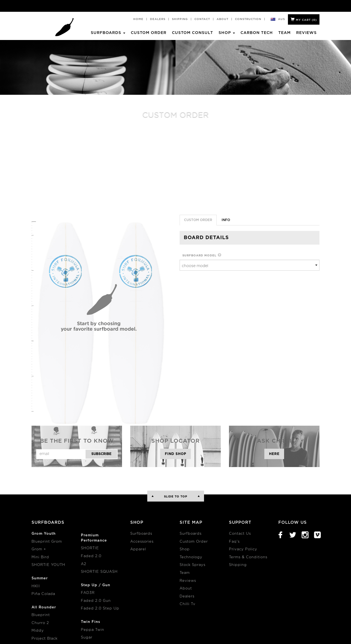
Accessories (142, 542)
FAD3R (88, 593)
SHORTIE (90, 548)
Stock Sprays (193, 565)
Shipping (180, 19)
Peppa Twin (93, 630)
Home (138, 19)
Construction (248, 19)
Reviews (306, 33)
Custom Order (149, 33)
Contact (202, 19)
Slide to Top (176, 497)
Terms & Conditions (248, 557)
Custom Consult (193, 33)
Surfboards (141, 534)
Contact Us (240, 534)
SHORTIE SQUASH (99, 572)
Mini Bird (40, 557)
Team (285, 33)
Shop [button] (227, 33)
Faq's (234, 542)
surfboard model (199, 256)
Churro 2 (40, 623)
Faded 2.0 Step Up (100, 609)
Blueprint (41, 615)
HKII (36, 586)
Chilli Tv (188, 604)
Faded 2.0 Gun (96, 601)
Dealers (158, 19)
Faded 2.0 (91, 556)
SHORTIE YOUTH (48, 565)
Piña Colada (43, 594)
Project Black (45, 639)
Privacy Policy (243, 549)
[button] (220, 255)
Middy (38, 631)
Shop (185, 549)
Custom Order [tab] (198, 220)
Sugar (87, 638)
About (223, 19)
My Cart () (304, 19)
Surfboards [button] (108, 33)
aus (282, 19)
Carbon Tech (257, 33)
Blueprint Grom (47, 542)
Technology (191, 557)
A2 (84, 564)
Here (274, 454)
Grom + (39, 549)
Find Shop (175, 454)
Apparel (138, 549)
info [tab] (226, 220)
